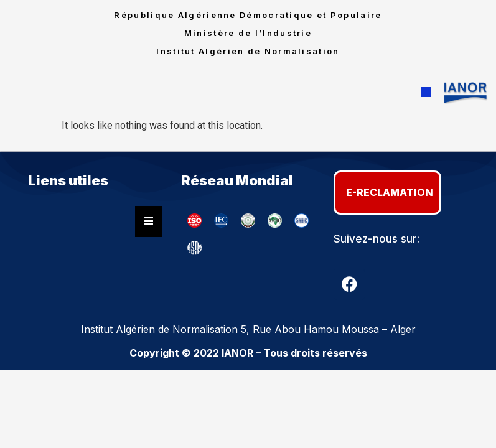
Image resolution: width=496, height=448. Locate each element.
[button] (426, 93)
